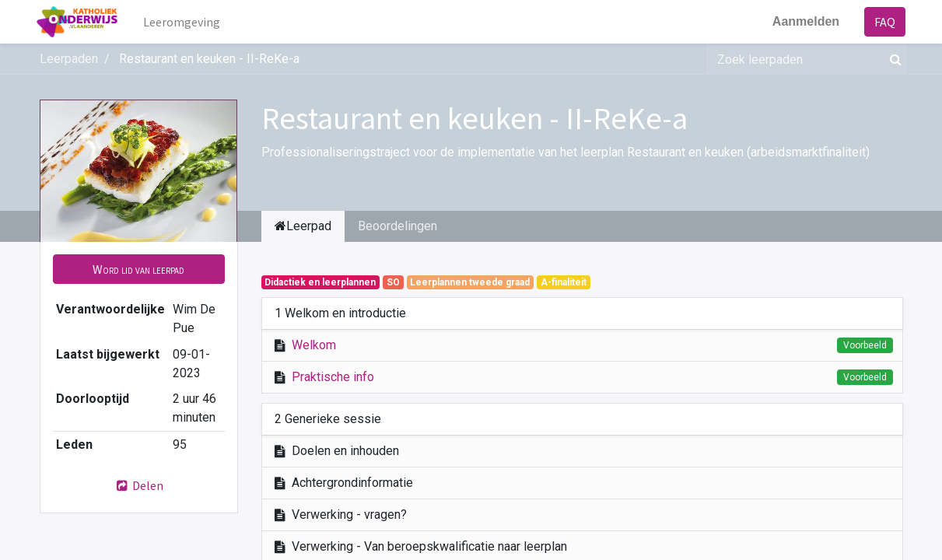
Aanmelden (803, 21)
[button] (139, 269)
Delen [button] (138, 485)
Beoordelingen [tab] (397, 226)
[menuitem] (184, 22)
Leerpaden (69, 59)
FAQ (882, 22)
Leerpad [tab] (303, 226)
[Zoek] (893, 59)
